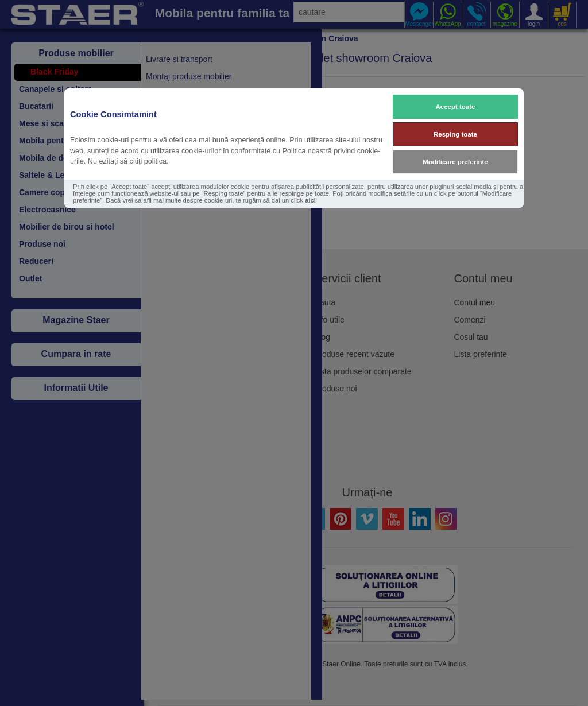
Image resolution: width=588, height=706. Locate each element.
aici (310, 200)
